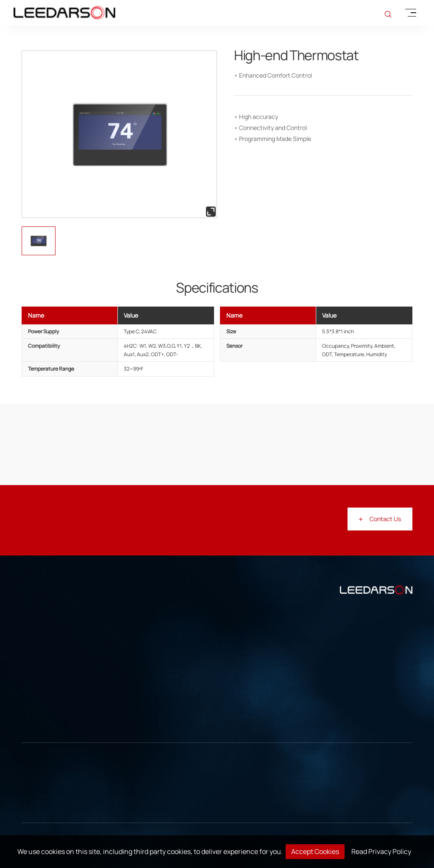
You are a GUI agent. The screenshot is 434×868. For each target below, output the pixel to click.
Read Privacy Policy (381, 851)
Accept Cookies (315, 851)
